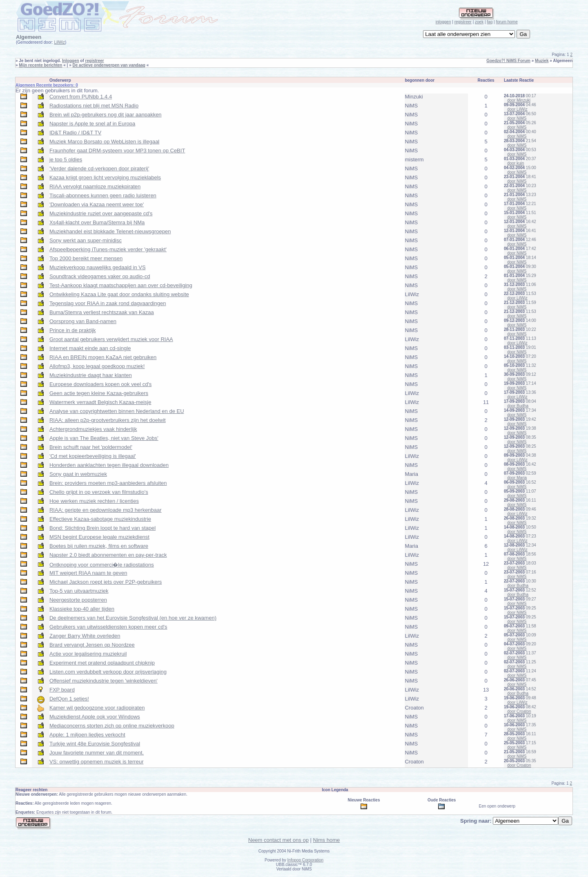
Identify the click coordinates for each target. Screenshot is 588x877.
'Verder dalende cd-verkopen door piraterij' (99, 168)
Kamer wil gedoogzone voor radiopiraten (97, 708)
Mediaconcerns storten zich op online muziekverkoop (112, 726)
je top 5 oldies (66, 160)
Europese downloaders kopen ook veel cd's (100, 384)
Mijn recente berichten (40, 65)
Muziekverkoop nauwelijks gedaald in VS (98, 267)
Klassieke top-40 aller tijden (82, 609)
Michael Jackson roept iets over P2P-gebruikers (106, 582)
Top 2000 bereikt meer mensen (86, 258)
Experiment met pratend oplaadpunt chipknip (102, 663)
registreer (463, 22)
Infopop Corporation (305, 860)
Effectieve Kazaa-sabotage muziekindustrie (100, 519)
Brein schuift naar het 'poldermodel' (91, 447)
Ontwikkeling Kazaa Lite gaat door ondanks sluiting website (119, 294)
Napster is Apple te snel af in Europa (92, 124)
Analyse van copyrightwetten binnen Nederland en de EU (117, 411)
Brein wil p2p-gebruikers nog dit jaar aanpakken (106, 115)
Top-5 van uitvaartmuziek (79, 591)
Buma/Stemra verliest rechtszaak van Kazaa (102, 312)
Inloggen (71, 61)
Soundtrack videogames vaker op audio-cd (100, 276)
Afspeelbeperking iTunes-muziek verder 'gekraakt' (108, 249)
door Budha (518, 406)
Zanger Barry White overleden (85, 636)
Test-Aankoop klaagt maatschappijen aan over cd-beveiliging (121, 285)
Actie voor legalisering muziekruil (88, 654)
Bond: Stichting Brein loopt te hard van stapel (102, 528)
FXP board (62, 690)
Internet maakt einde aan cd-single (90, 348)
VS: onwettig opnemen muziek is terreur (97, 762)
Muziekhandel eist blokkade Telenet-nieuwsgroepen (110, 231)
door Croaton (519, 711)
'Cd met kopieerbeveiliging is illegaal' (93, 456)
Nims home (327, 840)
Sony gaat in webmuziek (78, 474)
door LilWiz (517, 109)
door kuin (516, 163)
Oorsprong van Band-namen (83, 321)
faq (490, 22)
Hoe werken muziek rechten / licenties (94, 501)
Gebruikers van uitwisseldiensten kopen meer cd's (108, 627)
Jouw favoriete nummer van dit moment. (97, 753)
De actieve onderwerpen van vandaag (109, 65)
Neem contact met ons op (278, 840)
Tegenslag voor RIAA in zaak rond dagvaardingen (108, 303)
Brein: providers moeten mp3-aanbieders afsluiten (108, 483)
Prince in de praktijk (72, 330)
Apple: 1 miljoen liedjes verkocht (87, 735)
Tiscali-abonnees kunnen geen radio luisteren (103, 195)
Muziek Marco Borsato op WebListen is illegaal (104, 142)
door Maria (517, 478)
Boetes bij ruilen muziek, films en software (99, 546)
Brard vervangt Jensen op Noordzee (92, 645)
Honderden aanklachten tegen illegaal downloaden (109, 465)
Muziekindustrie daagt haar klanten (91, 375)
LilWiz (59, 42)
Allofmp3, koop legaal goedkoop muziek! (97, 366)
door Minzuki (519, 100)
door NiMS (517, 118)
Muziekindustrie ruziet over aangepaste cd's (101, 213)
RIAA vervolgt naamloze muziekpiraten (95, 186)
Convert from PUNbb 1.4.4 (81, 97)
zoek (479, 22)
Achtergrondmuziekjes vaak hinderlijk (93, 429)
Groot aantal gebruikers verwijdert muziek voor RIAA (111, 339)
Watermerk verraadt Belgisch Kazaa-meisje (100, 402)
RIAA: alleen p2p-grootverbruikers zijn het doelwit (108, 420)
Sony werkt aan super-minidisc (86, 240)
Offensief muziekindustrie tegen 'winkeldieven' (104, 681)
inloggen (443, 22)
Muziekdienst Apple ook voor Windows (95, 717)
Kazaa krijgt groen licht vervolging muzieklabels (105, 177)
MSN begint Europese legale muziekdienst (99, 537)
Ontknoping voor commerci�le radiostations (102, 565)
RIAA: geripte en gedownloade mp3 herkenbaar (106, 510)
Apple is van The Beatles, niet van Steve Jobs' (104, 438)
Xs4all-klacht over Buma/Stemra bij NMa (97, 222)
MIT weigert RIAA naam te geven (88, 573)
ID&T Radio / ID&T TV (75, 133)
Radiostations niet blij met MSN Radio (94, 106)
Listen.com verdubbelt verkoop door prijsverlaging (108, 672)
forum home (507, 22)
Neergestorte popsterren (78, 600)
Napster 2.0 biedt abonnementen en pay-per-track (108, 555)
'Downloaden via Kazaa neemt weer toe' (97, 204)
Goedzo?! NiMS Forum (508, 61)
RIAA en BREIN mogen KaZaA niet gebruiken (103, 357)
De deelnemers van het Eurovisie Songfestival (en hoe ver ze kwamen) (133, 618)
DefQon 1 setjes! (69, 699)
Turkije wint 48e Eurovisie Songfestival (95, 744)
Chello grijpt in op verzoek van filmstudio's (99, 492)
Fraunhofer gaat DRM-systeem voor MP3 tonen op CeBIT (117, 151)
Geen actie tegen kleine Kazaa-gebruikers (99, 393)
